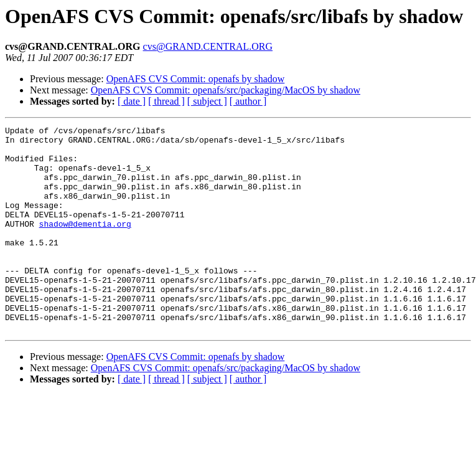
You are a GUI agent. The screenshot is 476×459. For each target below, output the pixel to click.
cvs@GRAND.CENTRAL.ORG (208, 46)
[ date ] (132, 101)
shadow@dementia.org (85, 244)
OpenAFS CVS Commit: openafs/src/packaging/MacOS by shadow (226, 90)
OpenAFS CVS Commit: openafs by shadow (196, 79)
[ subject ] (207, 101)
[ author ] (248, 101)
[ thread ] (166, 101)
